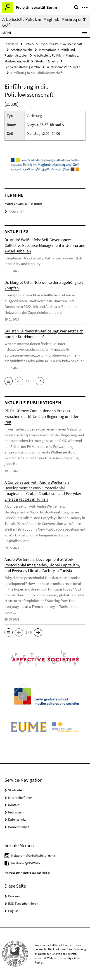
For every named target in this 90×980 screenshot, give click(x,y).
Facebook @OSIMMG (25, 863)
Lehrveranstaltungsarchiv (22, 67)
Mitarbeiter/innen (20, 798)
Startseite (11, 44)
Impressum (16, 812)
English (13, 911)
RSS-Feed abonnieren (23, 903)
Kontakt (14, 805)
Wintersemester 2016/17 (63, 67)
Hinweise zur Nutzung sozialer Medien (27, 873)
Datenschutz (17, 819)
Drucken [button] (14, 896)
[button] (9, 381)
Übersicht (15, 211)
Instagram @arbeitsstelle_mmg (33, 855)
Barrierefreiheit (19, 827)
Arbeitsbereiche (22, 50)
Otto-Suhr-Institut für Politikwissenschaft (53, 44)
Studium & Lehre (47, 61)
